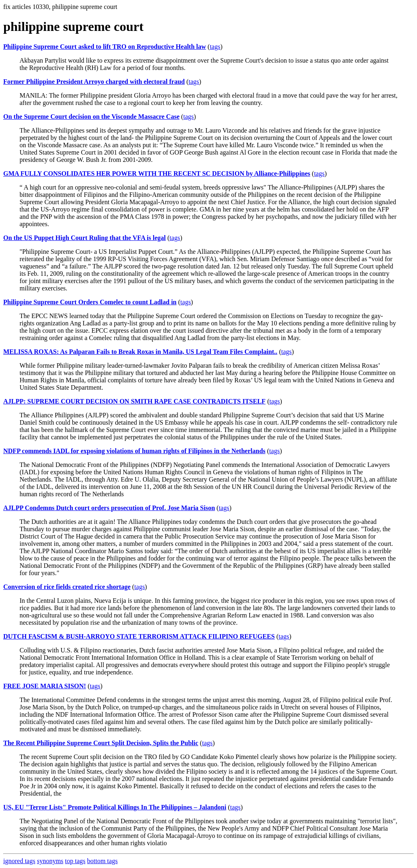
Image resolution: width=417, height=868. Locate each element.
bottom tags (102, 861)
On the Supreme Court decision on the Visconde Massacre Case (91, 117)
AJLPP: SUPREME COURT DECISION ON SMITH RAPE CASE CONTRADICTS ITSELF (134, 401)
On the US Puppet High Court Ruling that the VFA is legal (84, 238)
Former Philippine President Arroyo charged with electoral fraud (94, 82)
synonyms (50, 861)
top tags (75, 861)
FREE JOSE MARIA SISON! (45, 686)
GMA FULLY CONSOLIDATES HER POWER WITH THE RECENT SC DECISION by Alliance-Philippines (157, 173)
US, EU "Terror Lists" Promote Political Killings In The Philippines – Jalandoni (115, 807)
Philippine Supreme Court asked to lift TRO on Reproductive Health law (105, 47)
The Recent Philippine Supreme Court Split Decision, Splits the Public (101, 743)
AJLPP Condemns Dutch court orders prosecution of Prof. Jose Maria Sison (109, 508)
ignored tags (19, 861)
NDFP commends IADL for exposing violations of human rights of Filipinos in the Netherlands (134, 451)
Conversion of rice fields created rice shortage (67, 587)
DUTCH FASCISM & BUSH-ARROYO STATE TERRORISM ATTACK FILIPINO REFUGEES (139, 636)
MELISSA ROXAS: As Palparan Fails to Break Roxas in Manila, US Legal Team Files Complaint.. (140, 352)
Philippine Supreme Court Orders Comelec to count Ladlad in (90, 302)
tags (215, 47)
